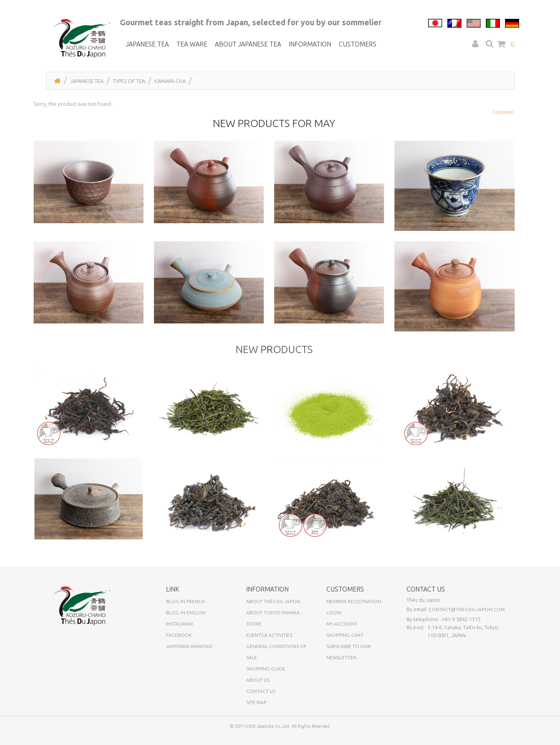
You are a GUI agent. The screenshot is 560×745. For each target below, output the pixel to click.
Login (334, 619)
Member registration (354, 608)
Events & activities (269, 641)
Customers (358, 44)
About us (258, 686)
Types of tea (129, 81)
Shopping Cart (345, 641)
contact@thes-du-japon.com (467, 616)
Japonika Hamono (189, 653)
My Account (342, 630)
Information (310, 44)
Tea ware (192, 44)
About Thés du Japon (273, 608)
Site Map (256, 709)
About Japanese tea (248, 44)
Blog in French (185, 608)
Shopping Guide (266, 675)
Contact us (261, 698)
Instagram (179, 630)
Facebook (179, 641)
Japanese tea (147, 44)
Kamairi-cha (170, 81)
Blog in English (186, 619)
